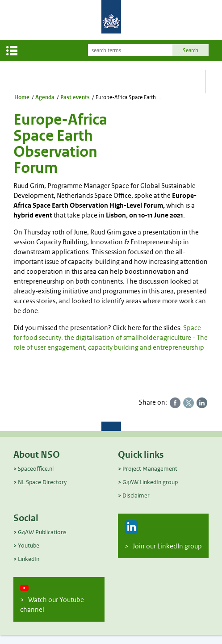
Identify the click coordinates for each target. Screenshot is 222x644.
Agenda (45, 97)
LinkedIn (29, 559)
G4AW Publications (42, 532)
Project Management (150, 469)
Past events (75, 97)
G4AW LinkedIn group (150, 482)
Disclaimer (136, 496)
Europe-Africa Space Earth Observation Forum (129, 97)
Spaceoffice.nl (36, 469)
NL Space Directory (42, 482)
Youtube (29, 546)
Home (22, 97)
